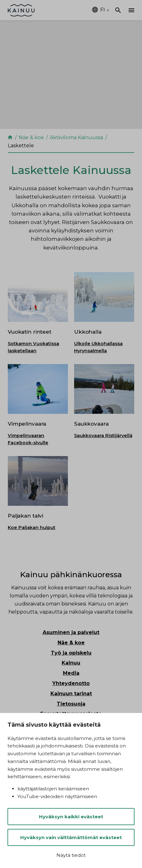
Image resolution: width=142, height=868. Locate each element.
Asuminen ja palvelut (71, 632)
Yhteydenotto (71, 683)
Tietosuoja (71, 704)
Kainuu (71, 663)
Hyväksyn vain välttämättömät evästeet (71, 837)
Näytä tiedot (71, 855)
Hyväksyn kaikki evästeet (71, 817)
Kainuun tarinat (71, 694)
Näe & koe (71, 643)
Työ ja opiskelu (71, 653)
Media (71, 673)
